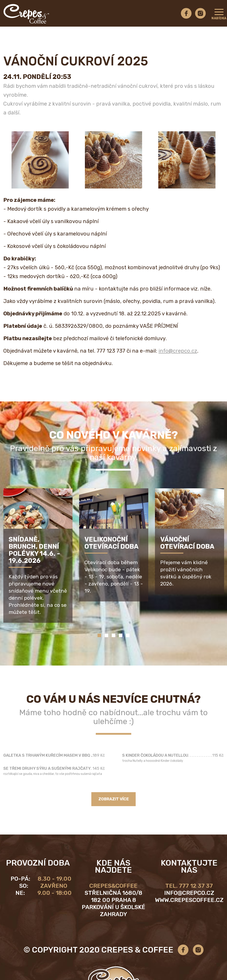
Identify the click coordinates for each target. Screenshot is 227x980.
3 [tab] (113, 635)
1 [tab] (99, 635)
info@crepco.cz (178, 351)
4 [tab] (121, 635)
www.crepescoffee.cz (189, 900)
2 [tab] (106, 635)
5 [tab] (128, 635)
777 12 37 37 (196, 886)
